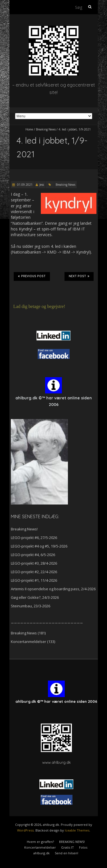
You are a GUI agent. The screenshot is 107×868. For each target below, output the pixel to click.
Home (29, 129)
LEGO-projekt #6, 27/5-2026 (34, 538)
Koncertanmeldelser (29, 642)
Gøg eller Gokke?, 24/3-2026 (35, 597)
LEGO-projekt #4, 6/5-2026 (33, 555)
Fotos (83, 847)
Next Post (79, 276)
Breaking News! (24, 529)
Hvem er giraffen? (40, 842)
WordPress (25, 830)
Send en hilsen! (66, 853)
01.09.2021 (24, 185)
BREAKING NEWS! (72, 842)
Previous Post (32, 276)
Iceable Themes (77, 830)
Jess (42, 185)
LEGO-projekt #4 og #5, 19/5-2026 (39, 546)
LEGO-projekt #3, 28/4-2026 (34, 563)
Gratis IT (67, 847)
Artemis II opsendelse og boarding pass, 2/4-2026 (53, 589)
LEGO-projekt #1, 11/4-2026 (34, 580)
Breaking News (46, 129)
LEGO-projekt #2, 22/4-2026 (34, 572)
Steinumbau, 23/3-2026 (31, 606)
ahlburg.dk (42, 853)
